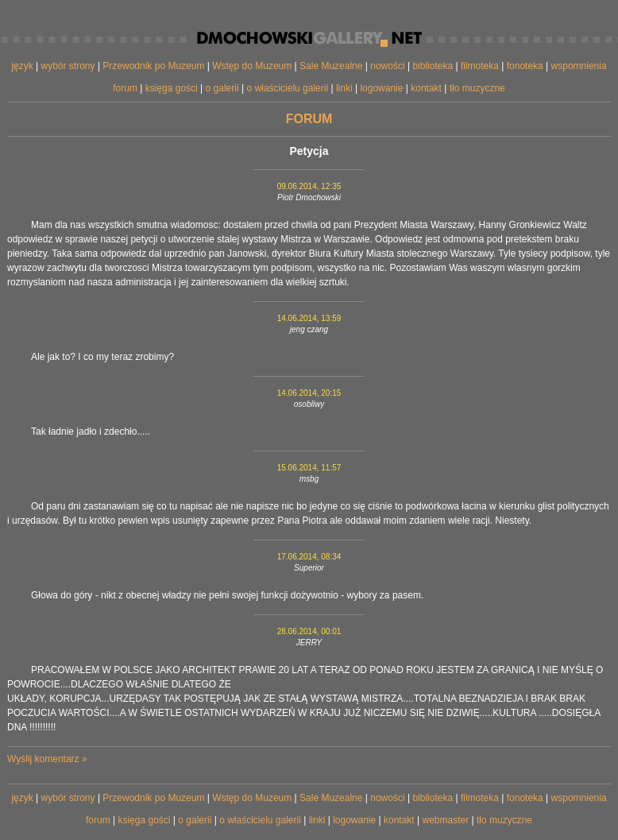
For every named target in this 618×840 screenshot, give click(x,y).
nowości (387, 66)
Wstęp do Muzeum (252, 66)
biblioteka (433, 66)
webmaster (445, 820)
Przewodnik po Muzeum (153, 66)
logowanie (381, 88)
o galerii (222, 88)
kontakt (426, 88)
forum (125, 88)
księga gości (172, 88)
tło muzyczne (477, 88)
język (22, 66)
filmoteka (480, 66)
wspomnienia (579, 66)
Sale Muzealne (331, 66)
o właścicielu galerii (287, 88)
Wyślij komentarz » (47, 759)
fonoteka (525, 66)
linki (344, 88)
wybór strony (68, 66)
